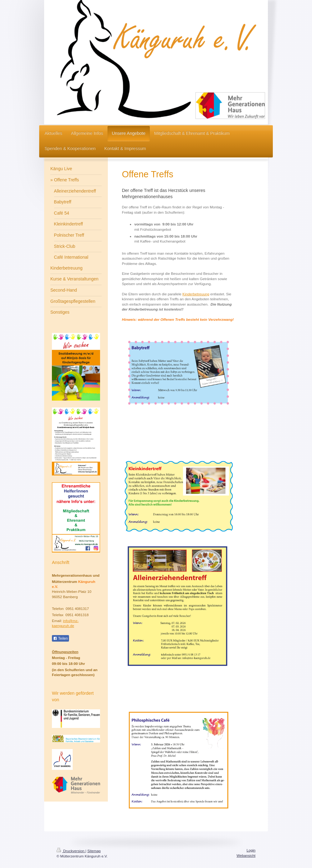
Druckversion (71, 851)
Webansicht (246, 855)
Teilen (60, 639)
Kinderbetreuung (196, 294)
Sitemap (94, 851)
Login (251, 850)
